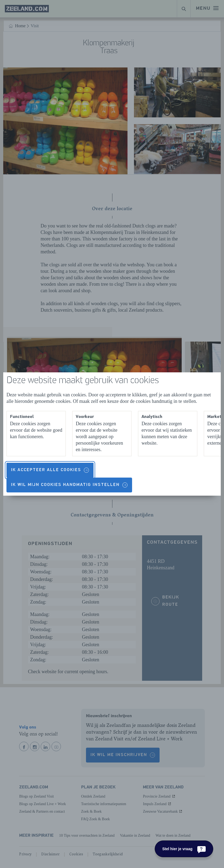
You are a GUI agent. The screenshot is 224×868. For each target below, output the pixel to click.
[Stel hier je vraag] (184, 849)
